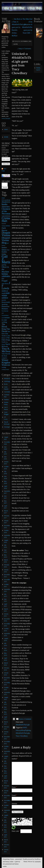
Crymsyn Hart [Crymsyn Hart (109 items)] (7, 219)
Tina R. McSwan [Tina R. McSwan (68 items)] (7, 350)
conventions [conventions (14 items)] (6, 216)
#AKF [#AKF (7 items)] (3, 198)
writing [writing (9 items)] (4, 367)
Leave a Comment (25, 719)
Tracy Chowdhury (22, 736)
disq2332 (17, 41)
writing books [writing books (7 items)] (5, 369)
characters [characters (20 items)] (6, 207)
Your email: (5, 156)
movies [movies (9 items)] (4, 300)
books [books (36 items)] (4, 204)
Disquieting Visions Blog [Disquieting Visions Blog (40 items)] (7, 240)
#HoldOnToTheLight (23, 725)
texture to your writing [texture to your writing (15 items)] (6, 320)
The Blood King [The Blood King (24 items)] (4, 327)
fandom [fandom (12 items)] (4, 247)
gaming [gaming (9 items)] (4, 265)
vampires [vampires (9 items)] (4, 358)
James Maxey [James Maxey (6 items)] (5, 284)
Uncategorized (8, 427)
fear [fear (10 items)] (8, 250)
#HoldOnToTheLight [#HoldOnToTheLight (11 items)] (8, 202)
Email (14, 795)
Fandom (6, 400)
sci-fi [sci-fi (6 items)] (3, 318)
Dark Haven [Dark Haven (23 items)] (4, 229)
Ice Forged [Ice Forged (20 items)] (4, 280)
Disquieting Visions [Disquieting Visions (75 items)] (8, 234)
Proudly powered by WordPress (32, 859)
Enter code (16, 831)
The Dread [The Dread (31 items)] (6, 330)
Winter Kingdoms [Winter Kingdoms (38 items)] (7, 361)
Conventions (8, 392)
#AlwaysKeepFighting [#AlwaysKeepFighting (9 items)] (8, 200)
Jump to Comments (24, 49)
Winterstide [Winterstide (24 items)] (7, 365)
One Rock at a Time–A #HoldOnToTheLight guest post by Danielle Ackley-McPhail (19, 27)
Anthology (7, 381)
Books (6, 384)
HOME (6, 137)
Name (14, 787)
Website (14, 804)
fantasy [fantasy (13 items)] (4, 250)
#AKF (25, 728)
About (6, 129)
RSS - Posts (4, 170)
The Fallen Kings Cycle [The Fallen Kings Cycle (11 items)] (6, 340)
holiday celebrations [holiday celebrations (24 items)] (7, 275)
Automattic (38, 862)
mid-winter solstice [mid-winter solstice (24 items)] (6, 295)
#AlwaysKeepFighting (23, 730)
